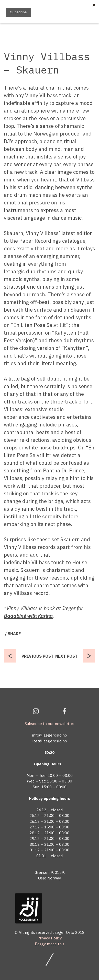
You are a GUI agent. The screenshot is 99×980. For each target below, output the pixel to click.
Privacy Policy (49, 938)
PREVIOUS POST (37, 656)
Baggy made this (49, 944)
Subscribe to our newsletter (50, 724)
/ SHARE (13, 634)
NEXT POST (66, 656)
